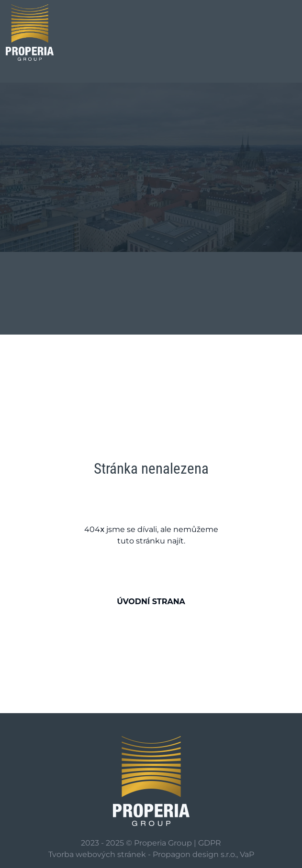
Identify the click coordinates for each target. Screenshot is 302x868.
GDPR (210, 843)
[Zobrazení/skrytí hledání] (284, 31)
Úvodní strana (151, 602)
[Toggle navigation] (256, 33)
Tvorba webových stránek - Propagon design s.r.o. (142, 854)
